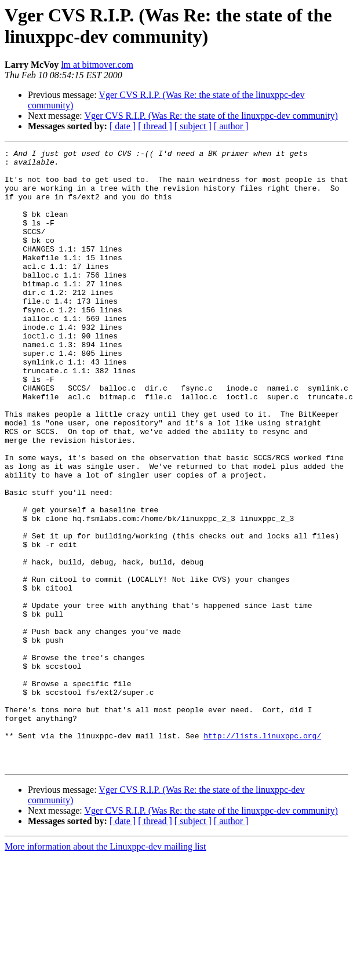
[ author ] (231, 126)
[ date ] (123, 126)
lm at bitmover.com (97, 65)
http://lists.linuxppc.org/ (262, 854)
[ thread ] (155, 126)
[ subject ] (193, 126)
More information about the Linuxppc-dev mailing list (105, 970)
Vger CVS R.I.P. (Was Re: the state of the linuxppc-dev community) (211, 116)
